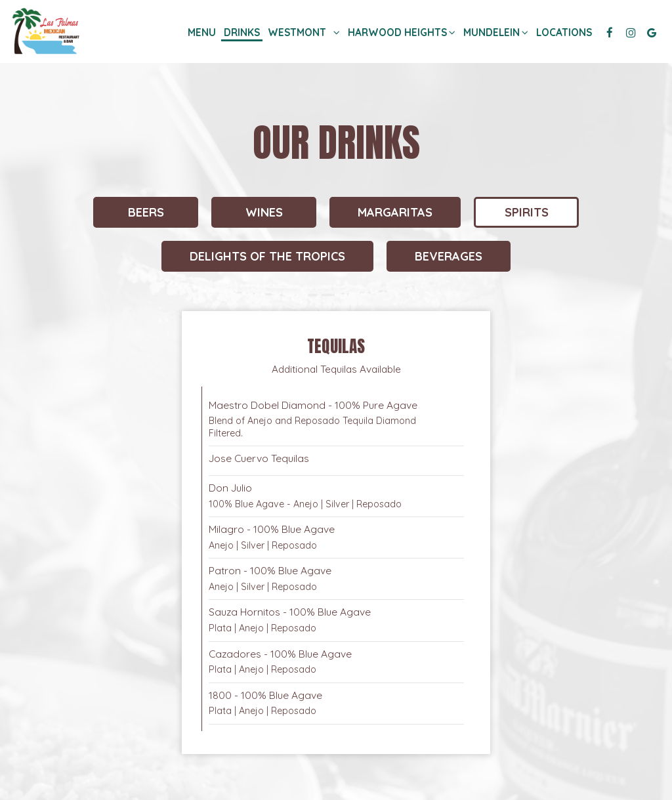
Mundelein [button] (494, 33)
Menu (202, 32)
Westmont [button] (304, 32)
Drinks (242, 32)
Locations (564, 32)
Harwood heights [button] (400, 33)
